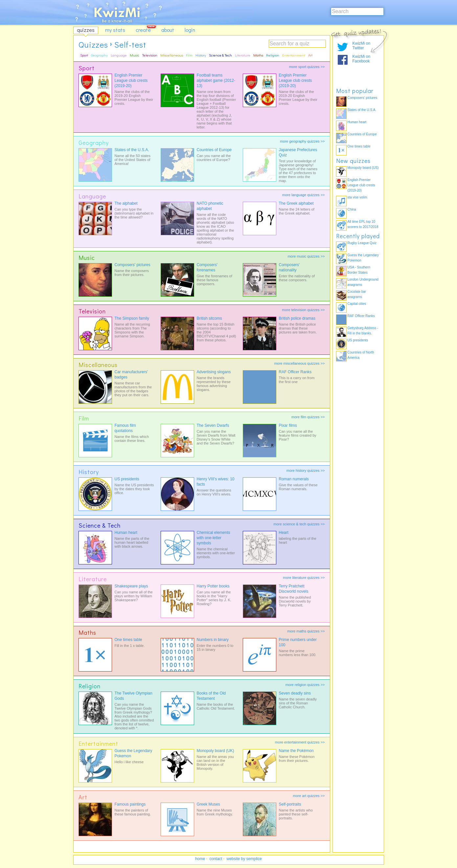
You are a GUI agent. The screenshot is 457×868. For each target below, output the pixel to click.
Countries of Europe (214, 150)
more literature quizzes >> (304, 578)
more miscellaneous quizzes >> (299, 363)
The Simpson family (132, 318)
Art (310, 55)
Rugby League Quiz (362, 243)
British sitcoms (209, 318)
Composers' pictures (133, 265)
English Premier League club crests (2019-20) (131, 80)
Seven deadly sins (295, 693)
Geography (99, 55)
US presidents (127, 479)
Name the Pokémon (296, 751)
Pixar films (288, 425)
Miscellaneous (172, 55)
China (352, 209)
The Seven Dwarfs (213, 425)
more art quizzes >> (309, 796)
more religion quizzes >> (305, 685)
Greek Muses (208, 804)
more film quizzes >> (308, 417)
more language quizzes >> (304, 195)
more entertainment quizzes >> (300, 742)
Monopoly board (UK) (216, 751)
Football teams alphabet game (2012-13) (216, 80)
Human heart (126, 533)
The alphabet (126, 203)
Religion (273, 55)
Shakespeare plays (131, 586)
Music (135, 55)
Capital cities (357, 304)
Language (119, 55)
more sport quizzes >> (307, 67)
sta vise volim (357, 197)
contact (216, 859)
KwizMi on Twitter (362, 46)
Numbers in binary (213, 640)
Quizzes (93, 45)
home (200, 859)
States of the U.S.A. (132, 150)
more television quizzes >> (303, 310)
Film (189, 55)
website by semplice (244, 859)
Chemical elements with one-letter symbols (214, 538)
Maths (258, 55)
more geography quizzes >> (302, 141)
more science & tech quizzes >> (299, 524)
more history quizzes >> (306, 470)
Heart (284, 533)
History (201, 55)
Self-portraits (290, 804)
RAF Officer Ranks (295, 372)
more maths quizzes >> (306, 631)
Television (150, 55)
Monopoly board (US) (363, 168)
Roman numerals (294, 479)
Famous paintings (130, 804)
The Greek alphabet (296, 203)
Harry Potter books (213, 586)
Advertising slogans (214, 372)
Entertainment (294, 55)
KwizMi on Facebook (362, 59)
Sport (84, 55)
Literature (243, 55)
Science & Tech (220, 55)
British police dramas (297, 318)
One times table (128, 640)
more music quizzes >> (306, 256)
